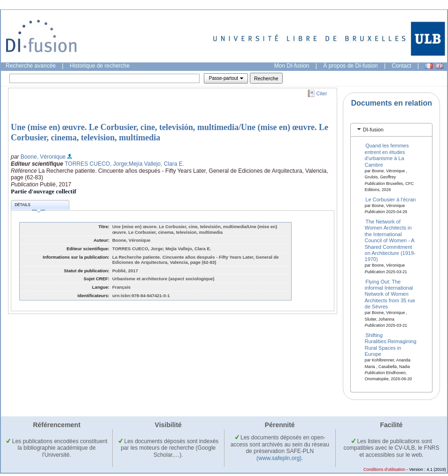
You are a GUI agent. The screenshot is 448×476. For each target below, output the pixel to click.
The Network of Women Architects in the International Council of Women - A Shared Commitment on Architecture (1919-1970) (390, 240)
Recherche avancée (31, 66)
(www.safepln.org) (279, 458)
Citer (322, 93)
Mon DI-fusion (292, 66)
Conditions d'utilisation (384, 469)
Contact (401, 66)
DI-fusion (373, 130)
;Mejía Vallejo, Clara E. (156, 164)
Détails (30, 206)
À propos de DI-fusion (350, 66)
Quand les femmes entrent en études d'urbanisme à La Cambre (387, 155)
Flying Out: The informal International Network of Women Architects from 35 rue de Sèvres (390, 294)
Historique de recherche (100, 66)
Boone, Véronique (43, 157)
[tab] (391, 130)
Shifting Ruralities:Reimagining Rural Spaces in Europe (391, 344)
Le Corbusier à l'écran (390, 199)
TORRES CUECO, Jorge (96, 164)
